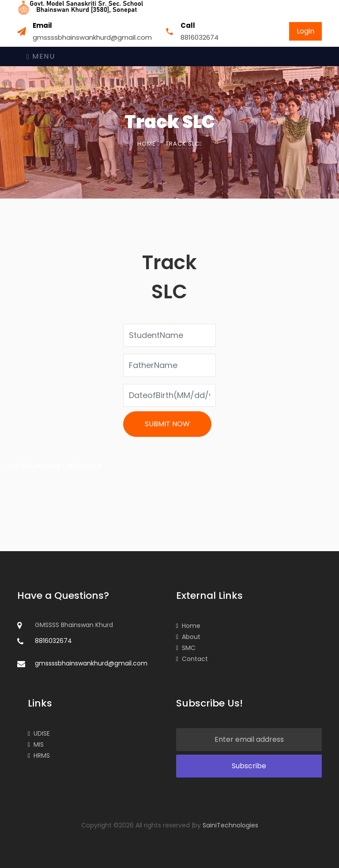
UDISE (39, 733)
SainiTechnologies (230, 825)
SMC (186, 648)
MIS (36, 744)
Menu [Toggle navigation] (41, 56)
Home (149, 144)
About (188, 637)
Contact (192, 659)
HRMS (39, 755)
